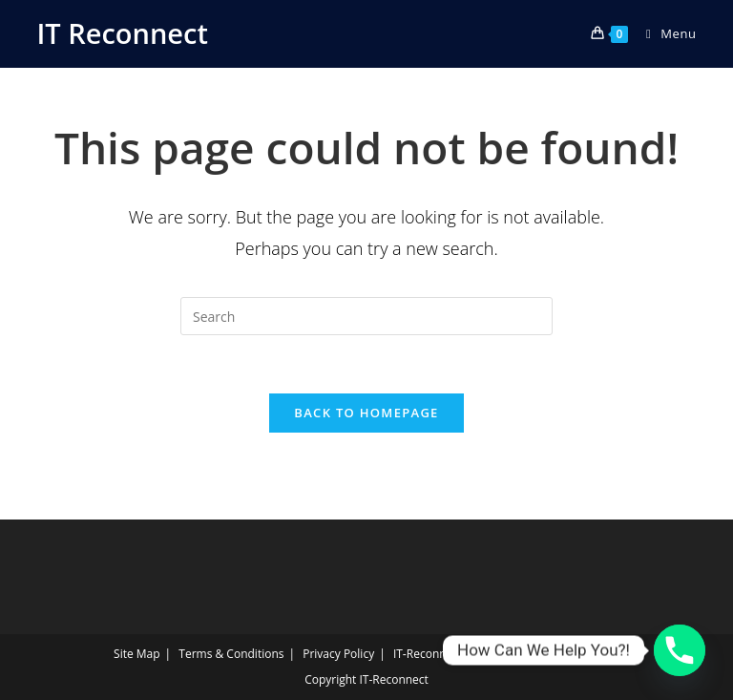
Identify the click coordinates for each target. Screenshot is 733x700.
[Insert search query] (366, 316)
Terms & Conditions (231, 654)
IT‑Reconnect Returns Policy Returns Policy (506, 654)
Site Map (137, 654)
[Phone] (680, 650)
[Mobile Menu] (664, 33)
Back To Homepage (366, 413)
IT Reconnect (122, 33)
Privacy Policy (338, 654)
